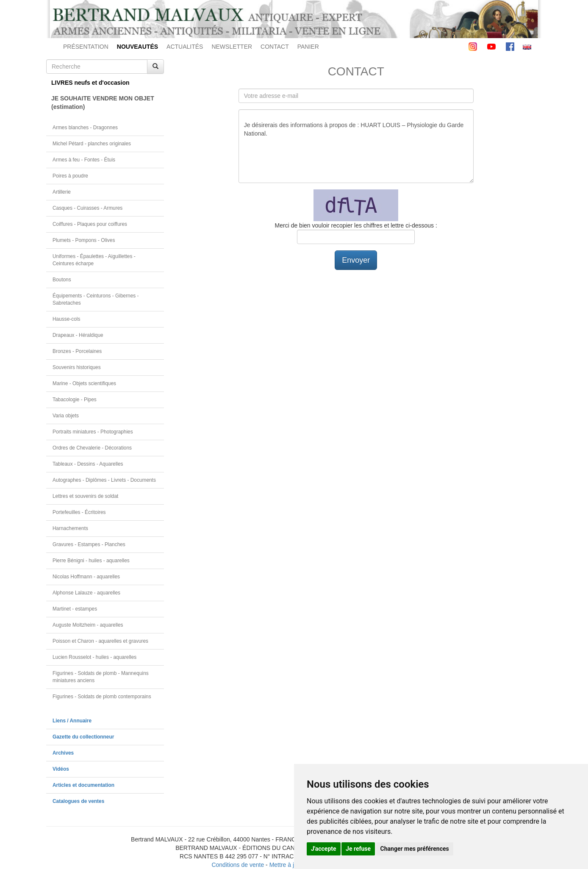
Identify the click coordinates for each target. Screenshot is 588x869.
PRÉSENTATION (86, 47)
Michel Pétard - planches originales (92, 144)
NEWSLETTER (232, 47)
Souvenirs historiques (77, 367)
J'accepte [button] (324, 849)
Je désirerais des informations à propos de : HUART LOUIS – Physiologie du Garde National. (356, 146)
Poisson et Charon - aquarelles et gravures (100, 641)
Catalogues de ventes (78, 801)
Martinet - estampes (75, 609)
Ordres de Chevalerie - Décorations (92, 448)
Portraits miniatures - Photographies (93, 432)
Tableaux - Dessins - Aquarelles (88, 464)
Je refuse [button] (358, 849)
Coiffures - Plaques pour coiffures (90, 224)
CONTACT (275, 47)
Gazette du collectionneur (83, 737)
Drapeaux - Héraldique (78, 335)
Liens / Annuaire (72, 721)
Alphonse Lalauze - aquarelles (86, 593)
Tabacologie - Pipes (75, 400)
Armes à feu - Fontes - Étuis (84, 160)
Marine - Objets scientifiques (84, 383)
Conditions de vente (238, 865)
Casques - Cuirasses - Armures (87, 208)
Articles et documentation (83, 785)
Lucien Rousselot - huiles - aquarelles (94, 657)
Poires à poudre (70, 176)
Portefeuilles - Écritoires (79, 512)
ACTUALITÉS (185, 47)
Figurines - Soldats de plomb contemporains (102, 697)
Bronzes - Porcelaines (77, 351)
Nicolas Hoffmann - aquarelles (86, 577)
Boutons (62, 280)
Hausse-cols (66, 319)
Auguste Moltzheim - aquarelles (88, 625)
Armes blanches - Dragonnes (85, 128)
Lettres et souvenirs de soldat (85, 496)
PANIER (308, 47)
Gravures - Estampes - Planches (89, 544)
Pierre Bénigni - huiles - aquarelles (91, 561)
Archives (63, 753)
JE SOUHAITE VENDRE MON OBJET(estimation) (103, 103)
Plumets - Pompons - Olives (84, 240)
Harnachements (70, 528)
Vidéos (61, 769)
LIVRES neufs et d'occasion (90, 83)
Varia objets (66, 416)
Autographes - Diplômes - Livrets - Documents (104, 480)
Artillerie (62, 192)
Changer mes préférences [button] (415, 849)
